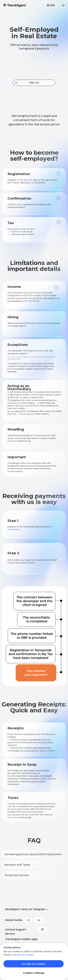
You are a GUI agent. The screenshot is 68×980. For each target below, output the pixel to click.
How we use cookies (23, 955)
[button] (63, 5)
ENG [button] (52, 5)
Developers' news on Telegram (25, 909)
